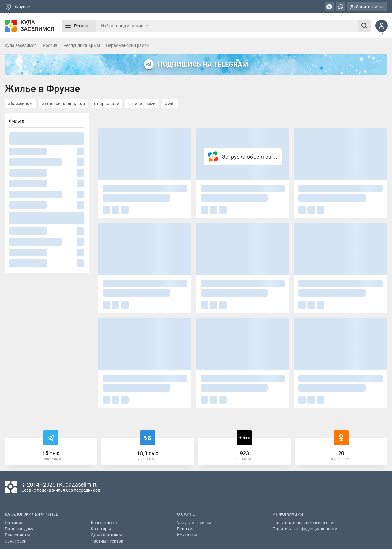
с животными (142, 104)
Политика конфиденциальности (305, 529)
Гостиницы (16, 523)
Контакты (187, 535)
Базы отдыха (104, 523)
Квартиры (101, 529)
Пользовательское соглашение (304, 523)
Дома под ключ (106, 535)
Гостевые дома (20, 529)
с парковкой (107, 104)
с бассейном (20, 104)
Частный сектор (107, 541)
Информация (288, 514)
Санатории (16, 541)
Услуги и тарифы (194, 523)
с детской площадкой (63, 104)
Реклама (186, 529)
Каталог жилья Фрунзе (31, 514)
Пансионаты (17, 535)
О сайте (186, 514)
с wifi (170, 104)
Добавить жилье (367, 7)
